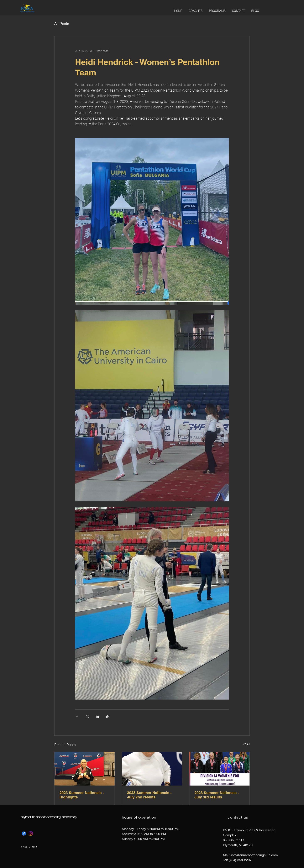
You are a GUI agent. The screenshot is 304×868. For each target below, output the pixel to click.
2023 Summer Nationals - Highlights (82, 795)
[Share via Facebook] (77, 716)
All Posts (62, 23)
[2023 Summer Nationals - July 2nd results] (152, 769)
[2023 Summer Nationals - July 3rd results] (219, 769)
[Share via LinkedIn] (97, 716)
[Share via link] (108, 716)
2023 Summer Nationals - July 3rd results (217, 795)
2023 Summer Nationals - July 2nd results (149, 795)
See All (246, 744)
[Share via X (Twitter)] (87, 716)
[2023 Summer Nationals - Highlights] (85, 769)
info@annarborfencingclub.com (254, 855)
